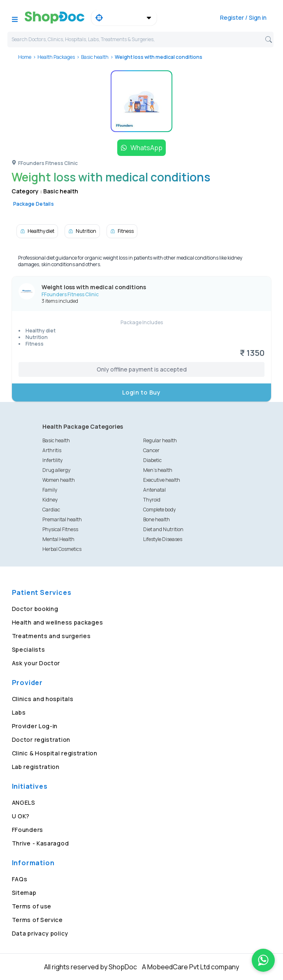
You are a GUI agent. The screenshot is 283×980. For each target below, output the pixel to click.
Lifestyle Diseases (163, 539)
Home (25, 57)
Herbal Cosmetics (62, 549)
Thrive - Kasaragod (41, 843)
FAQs (20, 879)
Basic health (95, 57)
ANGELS (24, 802)
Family (50, 490)
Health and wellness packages (58, 622)
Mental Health (58, 539)
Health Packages (56, 57)
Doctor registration (41, 740)
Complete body (159, 510)
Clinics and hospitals (43, 699)
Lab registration (36, 767)
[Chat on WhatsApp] (263, 960)
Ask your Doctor (36, 663)
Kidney (50, 500)
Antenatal (154, 490)
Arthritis (52, 450)
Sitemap (24, 893)
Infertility (52, 460)
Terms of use (32, 906)
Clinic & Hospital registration (55, 753)
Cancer (151, 450)
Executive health (162, 480)
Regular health (160, 440)
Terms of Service (37, 920)
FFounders (28, 830)
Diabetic (152, 460)
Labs (19, 712)
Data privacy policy (40, 933)
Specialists (29, 649)
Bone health (157, 519)
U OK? (21, 816)
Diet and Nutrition (163, 529)
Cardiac (51, 510)
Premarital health (62, 519)
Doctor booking (35, 609)
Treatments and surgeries (51, 636)
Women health (59, 480)
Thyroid (152, 500)
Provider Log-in (35, 726)
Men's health (158, 470)
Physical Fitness (60, 529)
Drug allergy (56, 470)
